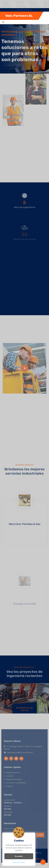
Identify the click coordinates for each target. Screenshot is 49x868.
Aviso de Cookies (19, 862)
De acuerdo (19, 856)
